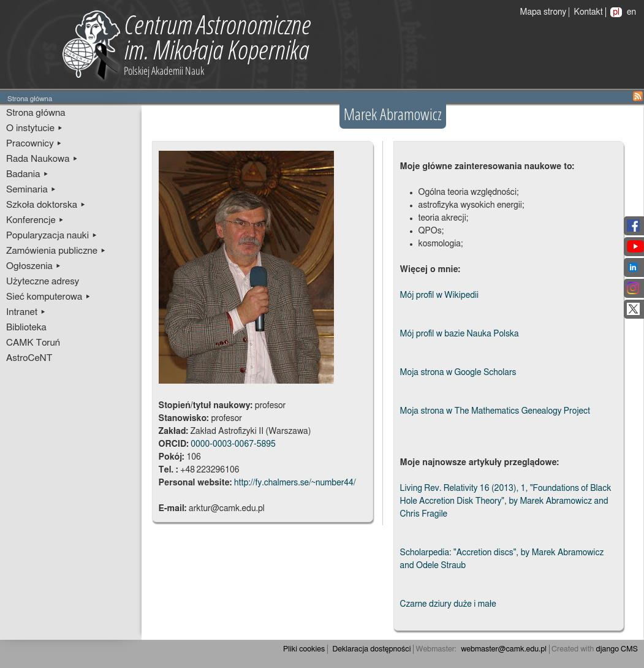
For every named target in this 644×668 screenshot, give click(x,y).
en (631, 12)
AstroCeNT (29, 358)
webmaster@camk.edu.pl (504, 649)
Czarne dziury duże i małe (448, 604)
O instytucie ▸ (35, 128)
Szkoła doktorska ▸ (46, 205)
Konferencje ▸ (35, 220)
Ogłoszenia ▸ (34, 266)
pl (616, 12)
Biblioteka (26, 328)
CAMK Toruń (33, 343)
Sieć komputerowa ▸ (48, 297)
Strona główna (36, 113)
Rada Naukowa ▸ (42, 159)
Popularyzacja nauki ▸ (52, 236)
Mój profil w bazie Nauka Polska (460, 334)
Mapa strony (544, 12)
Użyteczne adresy (43, 282)
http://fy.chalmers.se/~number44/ (295, 483)
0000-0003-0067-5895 (233, 444)
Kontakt (589, 12)
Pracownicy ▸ (34, 144)
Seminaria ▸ (31, 190)
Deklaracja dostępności (371, 649)
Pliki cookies (304, 649)
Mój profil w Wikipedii (440, 295)
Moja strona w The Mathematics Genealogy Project (495, 411)
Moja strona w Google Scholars (458, 373)
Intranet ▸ (26, 312)
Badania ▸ (28, 174)
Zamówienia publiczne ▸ (56, 251)
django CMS (617, 649)
